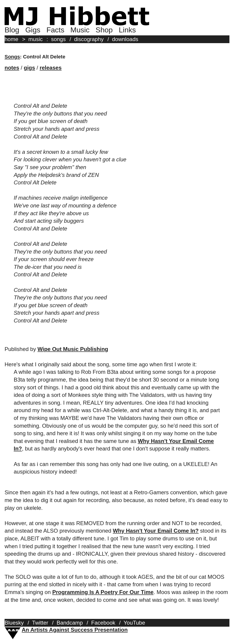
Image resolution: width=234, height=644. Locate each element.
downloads (125, 39)
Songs (12, 57)
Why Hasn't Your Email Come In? (156, 531)
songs (58, 39)
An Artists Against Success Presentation (75, 630)
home (11, 39)
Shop (104, 30)
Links (127, 30)
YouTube (134, 623)
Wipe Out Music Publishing (73, 349)
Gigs (33, 30)
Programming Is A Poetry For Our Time (103, 592)
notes (12, 68)
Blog (12, 30)
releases (51, 68)
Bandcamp (70, 623)
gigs (29, 68)
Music (80, 30)
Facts (55, 30)
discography (89, 39)
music (36, 39)
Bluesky (14, 623)
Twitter (40, 623)
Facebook (103, 623)
